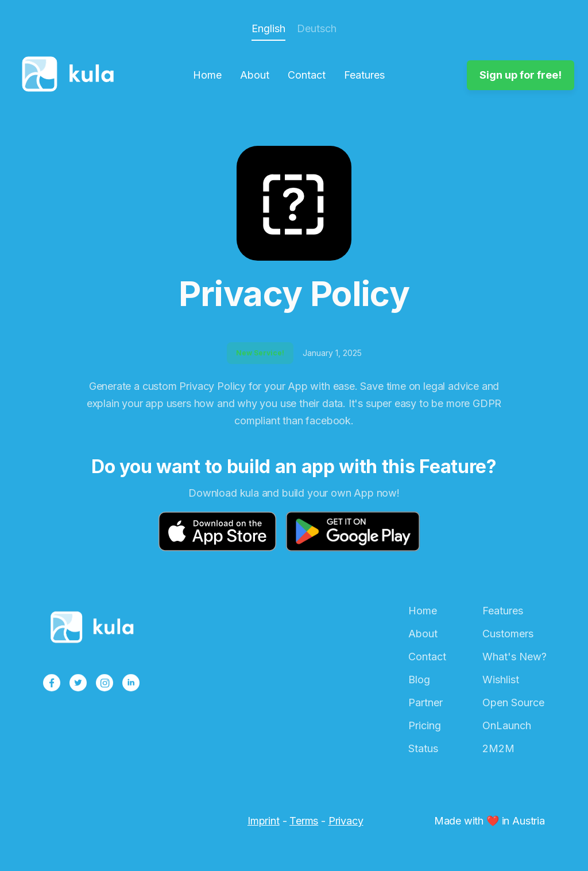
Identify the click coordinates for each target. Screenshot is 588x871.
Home (207, 75)
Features (364, 75)
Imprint (264, 821)
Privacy (346, 821)
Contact (307, 75)
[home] (71, 75)
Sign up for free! (521, 75)
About (255, 75)
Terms (304, 821)
